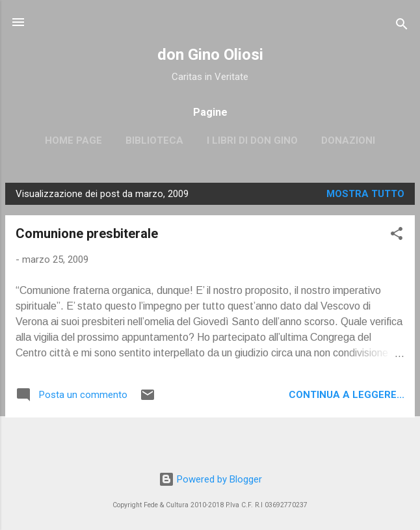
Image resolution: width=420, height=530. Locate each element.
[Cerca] (402, 26)
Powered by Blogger (210, 479)
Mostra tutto (365, 194)
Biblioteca (154, 140)
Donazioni (348, 140)
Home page (73, 140)
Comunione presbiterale (87, 233)
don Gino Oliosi (210, 55)
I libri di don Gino (252, 140)
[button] (397, 236)
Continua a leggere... (347, 395)
